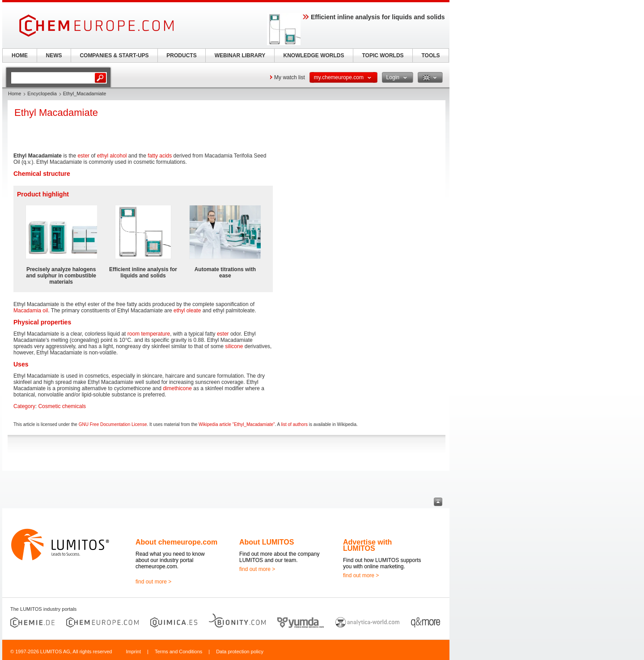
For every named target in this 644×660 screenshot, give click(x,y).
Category (24, 406)
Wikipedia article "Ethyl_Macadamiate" (237, 424)
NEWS (54, 55)
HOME (20, 55)
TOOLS (430, 55)
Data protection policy (240, 651)
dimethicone (177, 388)
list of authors (294, 424)
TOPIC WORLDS (383, 55)
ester (83, 156)
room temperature (149, 334)
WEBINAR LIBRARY (240, 55)
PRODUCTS (181, 55)
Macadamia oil (31, 311)
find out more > (153, 582)
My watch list (290, 77)
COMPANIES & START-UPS (114, 55)
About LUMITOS (267, 542)
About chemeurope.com (176, 542)
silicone (234, 346)
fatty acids (160, 156)
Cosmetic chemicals (62, 406)
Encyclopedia (42, 94)
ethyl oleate (187, 311)
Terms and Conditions (178, 651)
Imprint (133, 651)
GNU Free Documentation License (113, 424)
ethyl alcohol (112, 156)
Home (15, 94)
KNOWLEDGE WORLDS (314, 55)
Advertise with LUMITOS (367, 545)
